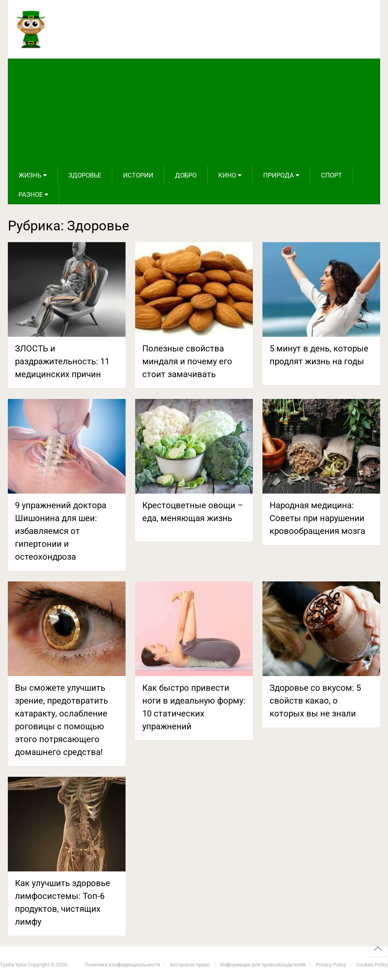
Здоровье (85, 175)
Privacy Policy (331, 965)
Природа (279, 175)
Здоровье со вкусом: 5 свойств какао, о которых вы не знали (315, 701)
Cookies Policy (372, 965)
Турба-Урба (13, 965)
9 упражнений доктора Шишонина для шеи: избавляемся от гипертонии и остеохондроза (61, 531)
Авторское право (190, 965)
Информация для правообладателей (263, 965)
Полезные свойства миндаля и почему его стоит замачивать (187, 361)
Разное (31, 194)
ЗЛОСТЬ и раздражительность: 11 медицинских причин (62, 361)
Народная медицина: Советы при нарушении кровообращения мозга (317, 518)
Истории (138, 175)
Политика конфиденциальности (122, 965)
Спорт (331, 175)
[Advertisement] (194, 112)
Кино (227, 175)
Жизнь (30, 175)
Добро (186, 175)
